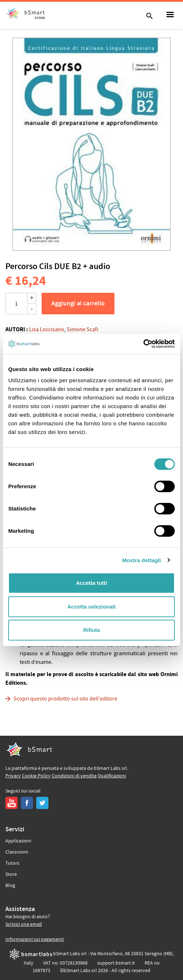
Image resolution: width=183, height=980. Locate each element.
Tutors (12, 863)
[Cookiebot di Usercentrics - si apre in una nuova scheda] (143, 344)
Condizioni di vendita (74, 776)
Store (11, 874)
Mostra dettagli (141, 560)
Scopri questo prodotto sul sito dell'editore (65, 699)
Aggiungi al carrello (78, 304)
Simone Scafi (83, 329)
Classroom (17, 852)
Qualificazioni (112, 776)
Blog (10, 886)
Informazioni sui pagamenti (35, 939)
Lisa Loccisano (47, 329)
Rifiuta (92, 630)
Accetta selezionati (91, 607)
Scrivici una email (24, 924)
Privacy (13, 776)
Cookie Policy (36, 776)
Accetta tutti (92, 583)
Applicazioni (18, 841)
